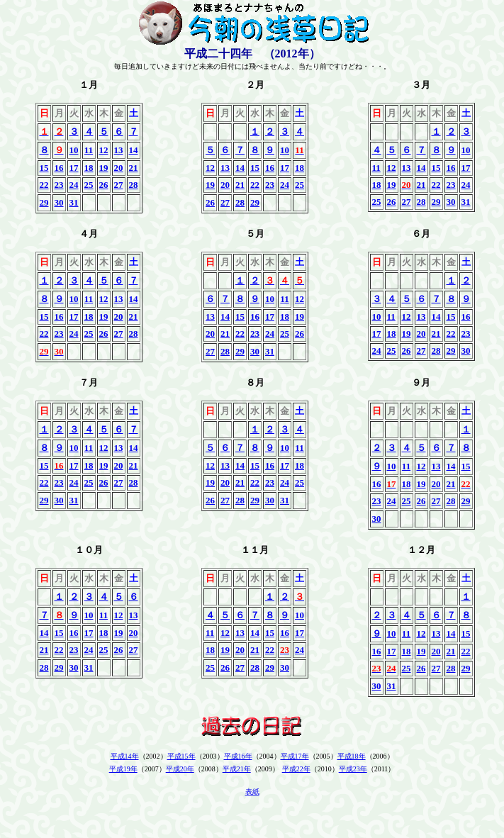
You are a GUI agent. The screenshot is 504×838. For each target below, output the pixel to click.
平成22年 (296, 769)
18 (89, 168)
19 (104, 168)
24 (74, 185)
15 (44, 168)
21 (134, 168)
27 (119, 185)
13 (119, 150)
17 (74, 168)
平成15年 (181, 756)
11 (89, 150)
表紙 (252, 792)
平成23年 (353, 769)
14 (134, 150)
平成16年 (238, 756)
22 (44, 185)
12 (104, 150)
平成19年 (123, 769)
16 (59, 168)
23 (59, 185)
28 (134, 185)
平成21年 (237, 769)
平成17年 (295, 756)
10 (74, 150)
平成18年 (352, 756)
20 (119, 168)
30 (59, 202)
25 (89, 185)
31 (74, 202)
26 (104, 185)
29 (44, 202)
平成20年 (180, 769)
